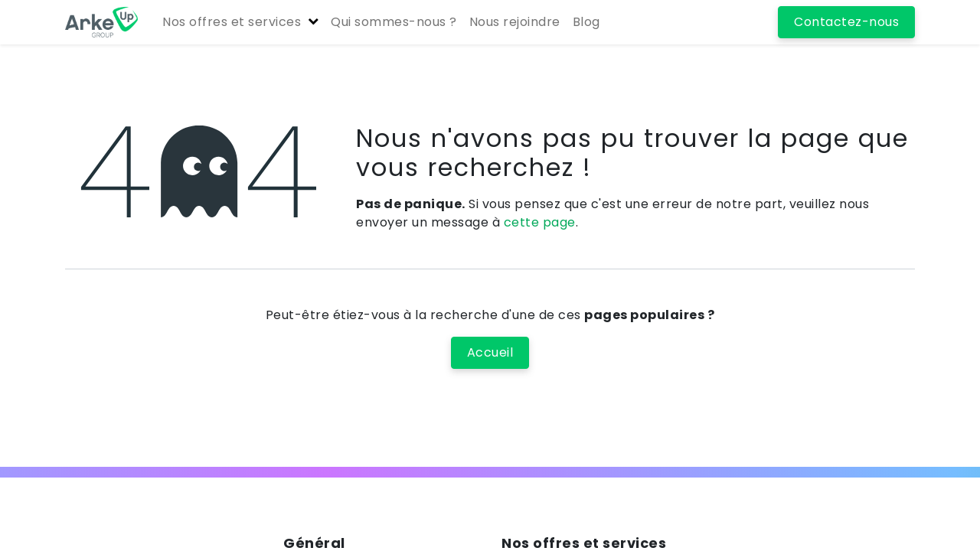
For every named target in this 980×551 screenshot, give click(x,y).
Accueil (490, 352)
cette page (540, 222)
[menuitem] (394, 22)
